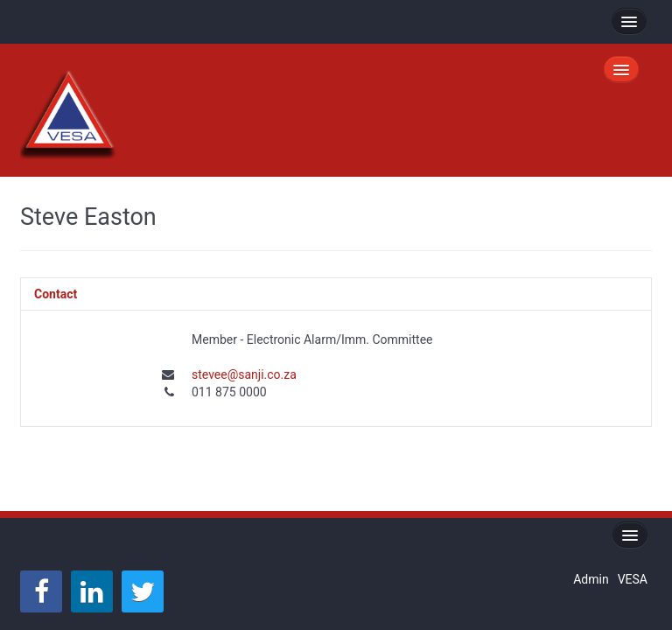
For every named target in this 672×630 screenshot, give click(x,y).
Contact (56, 294)
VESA (633, 579)
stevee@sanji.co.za (244, 374)
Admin (591, 579)
